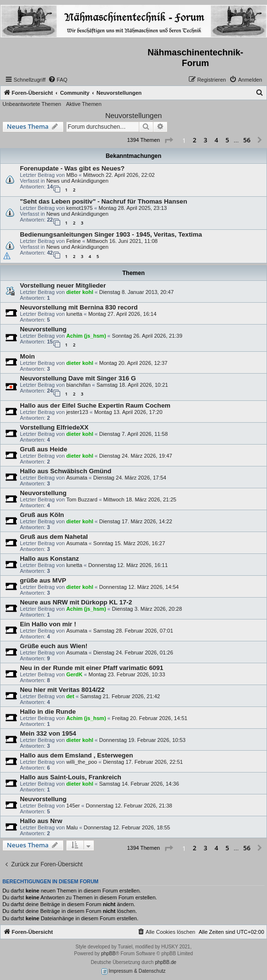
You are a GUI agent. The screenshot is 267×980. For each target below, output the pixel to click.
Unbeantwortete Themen (32, 104)
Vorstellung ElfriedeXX (54, 427)
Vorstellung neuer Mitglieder (63, 285)
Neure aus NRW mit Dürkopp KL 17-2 (76, 602)
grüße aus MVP (43, 580)
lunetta (74, 314)
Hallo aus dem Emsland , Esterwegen (76, 755)
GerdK (74, 674)
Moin (27, 356)
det (70, 696)
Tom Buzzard (82, 499)
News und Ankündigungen (77, 181)
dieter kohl (80, 292)
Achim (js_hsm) (86, 336)
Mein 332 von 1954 (48, 733)
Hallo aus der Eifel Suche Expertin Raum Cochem (95, 405)
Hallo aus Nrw (41, 821)
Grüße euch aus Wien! (54, 646)
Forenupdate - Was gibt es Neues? (72, 168)
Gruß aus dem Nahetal (54, 537)
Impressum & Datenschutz (133, 971)
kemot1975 (79, 208)
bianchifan (78, 385)
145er (73, 806)
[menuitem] (58, 80)
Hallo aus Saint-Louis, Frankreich (71, 777)
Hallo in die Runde (48, 712)
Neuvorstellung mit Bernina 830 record (79, 307)
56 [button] (247, 140)
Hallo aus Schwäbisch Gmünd (66, 471)
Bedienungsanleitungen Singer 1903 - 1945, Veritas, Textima (111, 234)
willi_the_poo (82, 762)
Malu (72, 827)
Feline (73, 241)
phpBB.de (166, 962)
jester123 (77, 412)
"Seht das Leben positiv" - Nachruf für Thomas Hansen (103, 201)
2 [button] (194, 140)
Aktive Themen (84, 104)
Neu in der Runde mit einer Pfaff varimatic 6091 (92, 668)
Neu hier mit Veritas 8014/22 (62, 690)
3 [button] (206, 140)
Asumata (76, 478)
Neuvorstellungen (134, 115)
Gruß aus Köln (42, 515)
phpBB (108, 954)
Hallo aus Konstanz (50, 559)
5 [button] (227, 140)
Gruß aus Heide (43, 449)
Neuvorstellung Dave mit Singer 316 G (78, 378)
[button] (168, 140)
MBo (72, 175)
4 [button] (216, 140)
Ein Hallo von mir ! (48, 624)
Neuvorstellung (43, 329)
